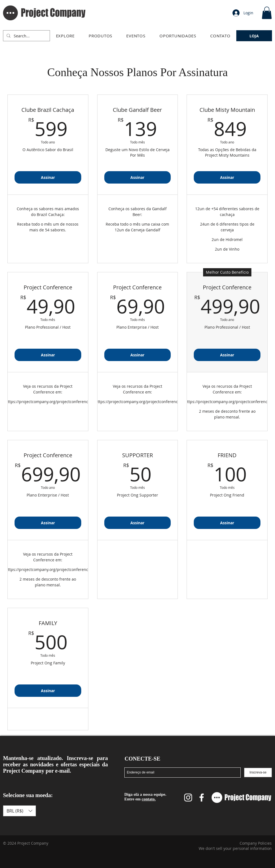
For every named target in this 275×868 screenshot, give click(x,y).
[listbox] (19, 811)
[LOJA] (254, 36)
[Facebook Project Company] (202, 798)
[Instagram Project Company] (188, 798)
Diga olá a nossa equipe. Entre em (145, 797)
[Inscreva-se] (258, 773)
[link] (267, 13)
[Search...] (26, 36)
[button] (65, 36)
